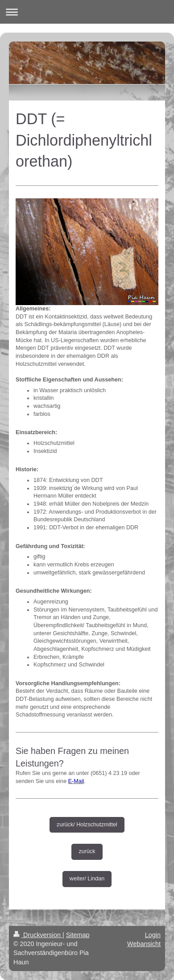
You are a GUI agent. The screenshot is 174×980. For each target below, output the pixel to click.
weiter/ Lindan (87, 879)
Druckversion (38, 935)
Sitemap (78, 935)
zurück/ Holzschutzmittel (87, 825)
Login (153, 935)
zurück (87, 851)
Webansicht (144, 944)
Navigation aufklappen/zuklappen (87, 12)
